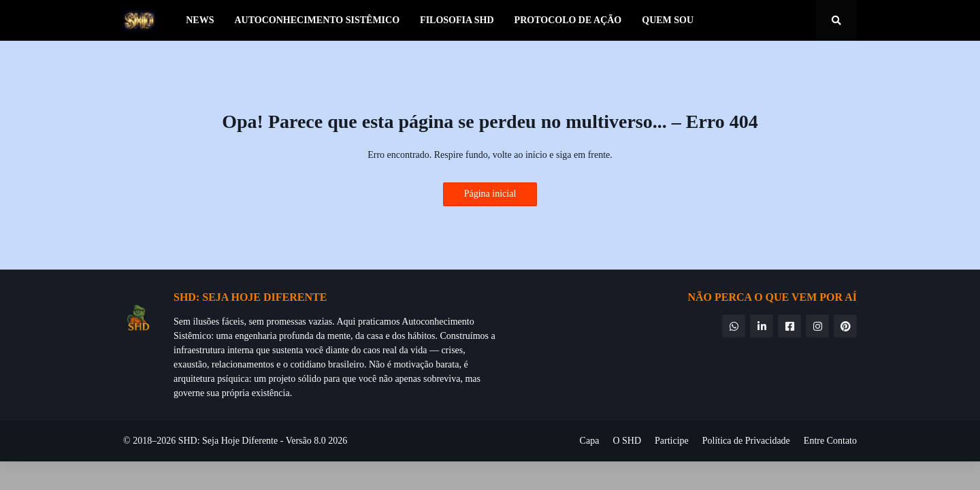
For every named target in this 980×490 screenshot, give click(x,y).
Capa (590, 441)
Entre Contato (830, 441)
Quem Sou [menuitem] (668, 20)
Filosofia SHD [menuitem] (457, 20)
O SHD (627, 441)
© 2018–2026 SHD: (163, 441)
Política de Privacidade (746, 441)
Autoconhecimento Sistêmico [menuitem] (317, 20)
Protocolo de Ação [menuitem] (568, 20)
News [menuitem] (200, 20)
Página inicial (490, 194)
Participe (672, 441)
